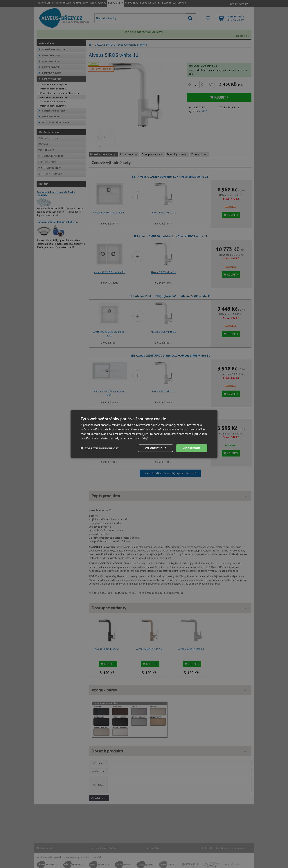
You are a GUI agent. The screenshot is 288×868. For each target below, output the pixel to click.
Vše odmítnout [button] (153, 448)
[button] (100, 448)
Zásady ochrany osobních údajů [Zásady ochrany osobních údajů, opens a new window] (131, 438)
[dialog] (144, 434)
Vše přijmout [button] (191, 448)
